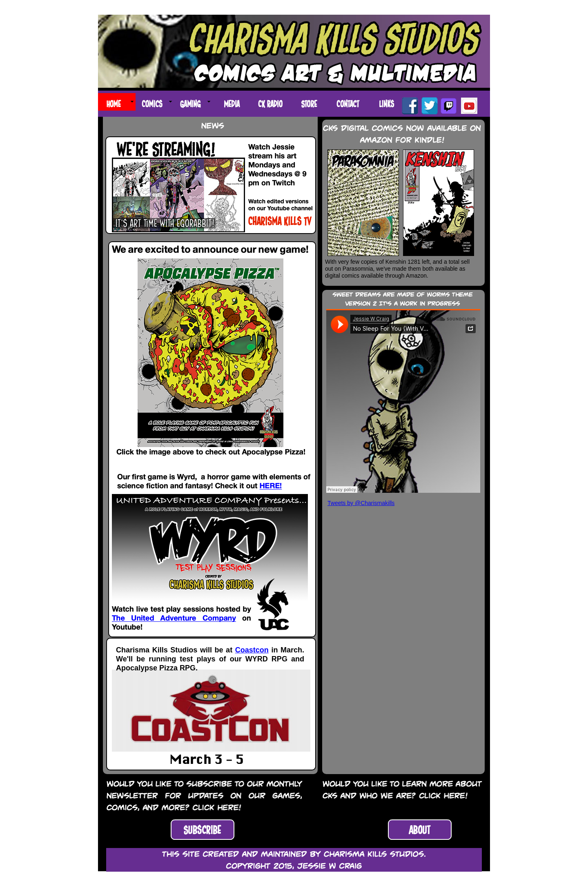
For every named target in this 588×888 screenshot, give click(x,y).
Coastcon (252, 650)
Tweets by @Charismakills (361, 503)
